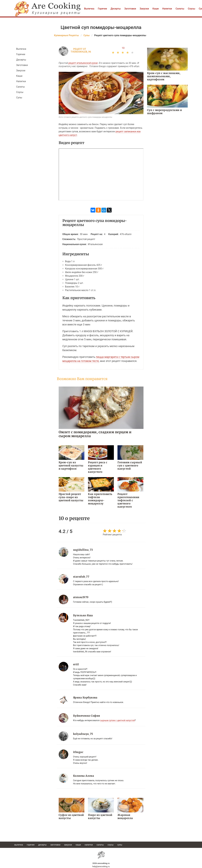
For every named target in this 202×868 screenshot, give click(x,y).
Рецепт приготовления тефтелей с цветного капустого (128, 500)
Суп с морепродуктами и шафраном (165, 112)
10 (123, 48)
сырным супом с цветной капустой (117, 720)
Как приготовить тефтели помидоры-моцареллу (100, 499)
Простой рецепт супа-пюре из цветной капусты (71, 497)
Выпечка (89, 9)
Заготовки (130, 9)
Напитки (167, 9)
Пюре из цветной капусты (100, 817)
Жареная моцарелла (125, 817)
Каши (156, 9)
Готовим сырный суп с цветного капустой (130, 466)
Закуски (144, 9)
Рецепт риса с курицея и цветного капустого (98, 467)
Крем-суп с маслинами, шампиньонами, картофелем (164, 76)
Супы (19, 98)
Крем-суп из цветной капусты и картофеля (71, 466)
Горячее (103, 9)
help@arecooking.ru (101, 866)
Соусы (192, 9)
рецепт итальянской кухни (83, 63)
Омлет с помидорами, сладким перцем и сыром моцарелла (95, 434)
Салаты (180, 9)
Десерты (116, 9)
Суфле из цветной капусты (71, 817)
